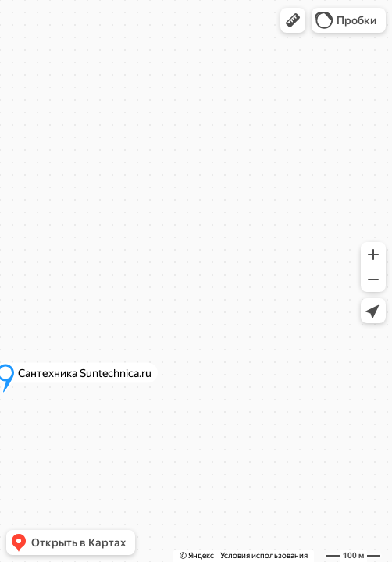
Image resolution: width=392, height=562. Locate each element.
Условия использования (264, 555)
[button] (293, 20)
